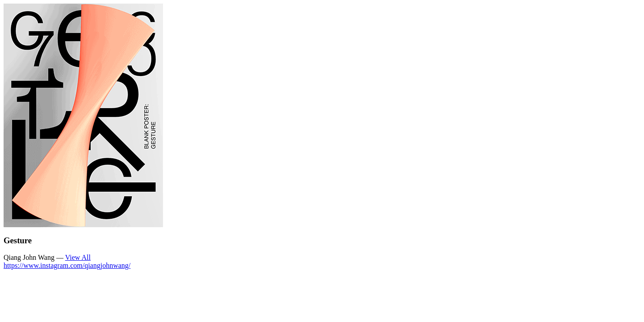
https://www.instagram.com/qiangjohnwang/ (67, 265)
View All (78, 257)
